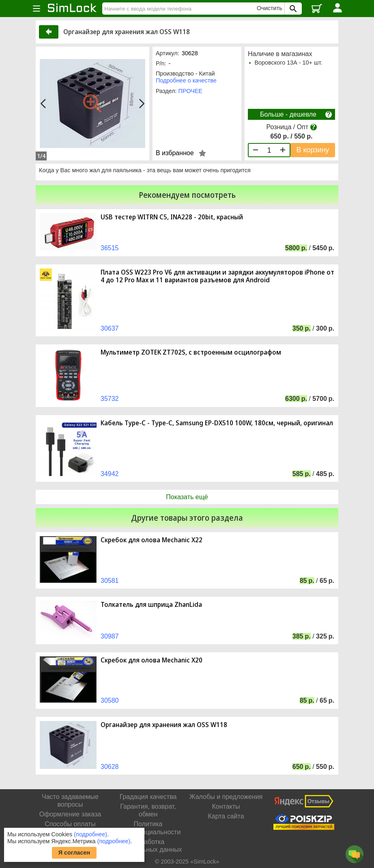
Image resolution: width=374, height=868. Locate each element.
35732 (110, 399)
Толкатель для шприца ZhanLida (151, 605)
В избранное (175, 153)
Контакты (226, 806)
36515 (110, 248)
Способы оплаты (70, 824)
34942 (110, 474)
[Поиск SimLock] (292, 9)
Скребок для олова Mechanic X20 (152, 660)
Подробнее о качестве (186, 80)
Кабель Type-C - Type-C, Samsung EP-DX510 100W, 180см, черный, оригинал (217, 423)
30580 (110, 700)
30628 (110, 767)
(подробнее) (90, 834)
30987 (110, 636)
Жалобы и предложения (226, 797)
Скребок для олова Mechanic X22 (152, 540)
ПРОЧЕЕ (190, 91)
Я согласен (74, 853)
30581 (110, 581)
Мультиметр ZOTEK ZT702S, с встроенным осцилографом (191, 352)
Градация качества (148, 797)
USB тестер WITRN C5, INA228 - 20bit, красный (172, 217)
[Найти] (181, 9)
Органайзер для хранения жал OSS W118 (164, 725)
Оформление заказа (70, 814)
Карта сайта (226, 816)
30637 (110, 328)
